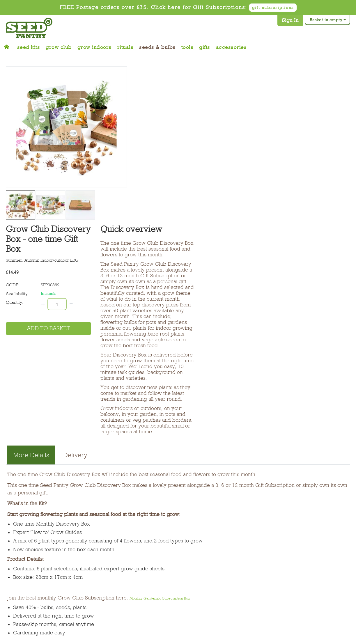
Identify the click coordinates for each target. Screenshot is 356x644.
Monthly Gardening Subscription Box (160, 598)
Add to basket (48, 328)
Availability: (17, 294)
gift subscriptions (273, 8)
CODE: (13, 285)
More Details (31, 455)
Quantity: (15, 302)
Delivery (75, 455)
